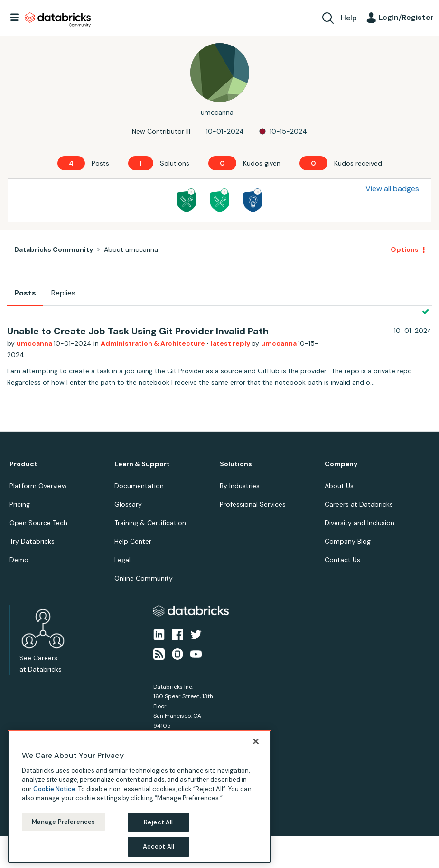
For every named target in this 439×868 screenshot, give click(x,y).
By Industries (240, 486)
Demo (19, 560)
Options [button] (405, 249)
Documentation (139, 486)
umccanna (35, 343)
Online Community (144, 578)
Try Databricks (32, 541)
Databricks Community (58, 20)
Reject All (158, 822)
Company (341, 464)
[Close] (256, 741)
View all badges (392, 189)
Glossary (128, 504)
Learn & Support (142, 464)
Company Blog (348, 541)
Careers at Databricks (359, 504)
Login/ (406, 17)
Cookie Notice (54, 789)
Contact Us (342, 560)
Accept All (159, 846)
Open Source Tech (38, 523)
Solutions (236, 464)
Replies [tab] (63, 293)
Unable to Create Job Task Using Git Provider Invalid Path (138, 331)
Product (23, 464)
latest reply (231, 343)
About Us (339, 486)
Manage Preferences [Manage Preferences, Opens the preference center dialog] (63, 822)
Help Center (133, 541)
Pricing (20, 504)
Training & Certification (150, 523)
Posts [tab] (25, 293)
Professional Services (253, 504)
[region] (139, 797)
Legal (122, 560)
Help (349, 18)
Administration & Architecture (154, 343)
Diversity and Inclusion (360, 523)
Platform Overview (38, 486)
